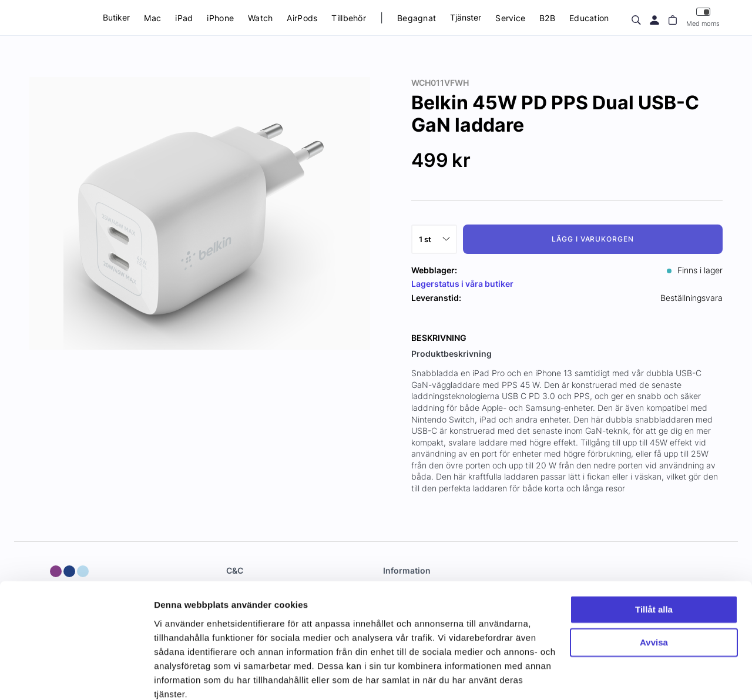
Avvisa (654, 593)
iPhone (220, 18)
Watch (260, 18)
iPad (184, 18)
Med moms (703, 17)
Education (589, 18)
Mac (152, 18)
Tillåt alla (654, 560)
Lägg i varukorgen (593, 239)
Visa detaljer (180, 677)
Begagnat (417, 18)
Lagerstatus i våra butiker (462, 284)
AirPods (302, 18)
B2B (547, 18)
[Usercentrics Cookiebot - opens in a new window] (76, 677)
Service (510, 18)
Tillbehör (349, 18)
